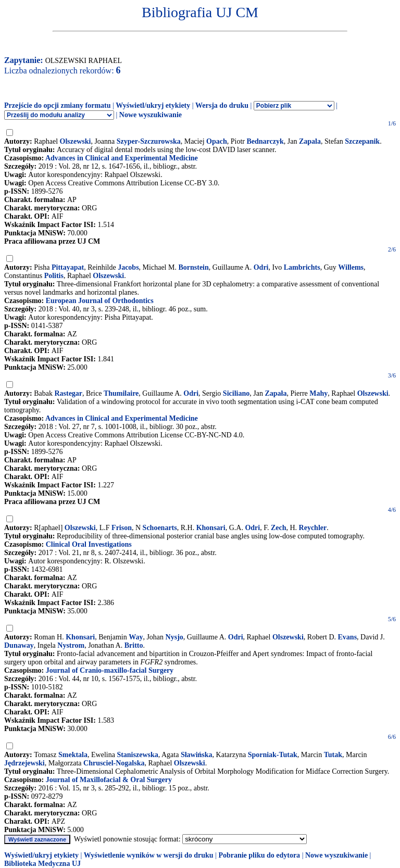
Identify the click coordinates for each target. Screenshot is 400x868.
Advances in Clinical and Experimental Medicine (122, 158)
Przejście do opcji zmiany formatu (58, 105)
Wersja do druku (222, 105)
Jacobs (128, 267)
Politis (54, 276)
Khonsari (211, 528)
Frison (122, 528)
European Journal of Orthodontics (100, 301)
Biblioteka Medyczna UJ (42, 864)
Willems (351, 267)
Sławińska (197, 755)
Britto (134, 645)
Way (136, 637)
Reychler (313, 528)
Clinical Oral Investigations (89, 544)
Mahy (318, 393)
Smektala (73, 755)
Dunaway (19, 645)
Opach (217, 141)
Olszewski (76, 141)
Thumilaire (121, 393)
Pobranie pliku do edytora (259, 855)
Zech (279, 528)
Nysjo (174, 637)
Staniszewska (137, 755)
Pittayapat (68, 267)
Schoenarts (160, 528)
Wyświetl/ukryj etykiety (153, 105)
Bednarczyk (265, 141)
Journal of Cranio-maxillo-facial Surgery (110, 670)
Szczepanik (362, 141)
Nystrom (71, 645)
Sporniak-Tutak (273, 755)
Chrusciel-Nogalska (114, 763)
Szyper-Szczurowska (149, 141)
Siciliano (236, 393)
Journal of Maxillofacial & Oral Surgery (109, 780)
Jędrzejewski (24, 763)
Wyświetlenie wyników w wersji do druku (149, 855)
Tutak (333, 755)
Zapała (276, 393)
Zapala (310, 141)
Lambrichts (302, 267)
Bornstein (193, 267)
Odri (261, 267)
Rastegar (68, 393)
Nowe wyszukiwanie (151, 115)
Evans (348, 637)
